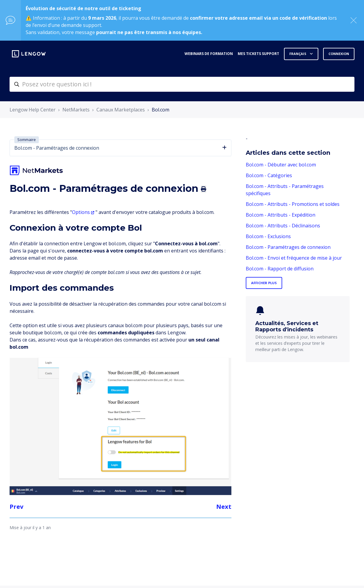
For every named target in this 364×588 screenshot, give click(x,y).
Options (81, 212)
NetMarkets (76, 110)
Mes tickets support (258, 54)
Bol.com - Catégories (269, 175)
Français (298, 54)
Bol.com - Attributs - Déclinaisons (283, 226)
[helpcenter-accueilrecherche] (182, 84)
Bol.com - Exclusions (268, 236)
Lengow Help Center (33, 110)
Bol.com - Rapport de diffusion (280, 269)
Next (224, 507)
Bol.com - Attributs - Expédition (281, 215)
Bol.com (161, 110)
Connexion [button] (339, 54)
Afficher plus (264, 283)
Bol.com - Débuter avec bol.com (281, 165)
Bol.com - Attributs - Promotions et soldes (293, 204)
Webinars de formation (209, 54)
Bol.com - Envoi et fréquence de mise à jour (294, 258)
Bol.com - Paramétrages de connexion (288, 247)
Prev (16, 507)
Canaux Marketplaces (121, 110)
